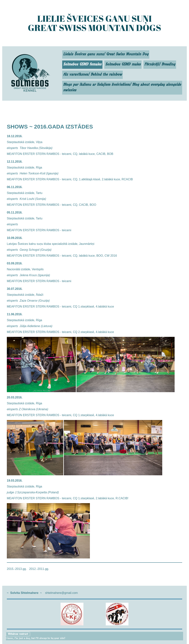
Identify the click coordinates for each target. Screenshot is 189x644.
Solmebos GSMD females (82, 64)
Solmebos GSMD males (123, 64)
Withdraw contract (18, 634)
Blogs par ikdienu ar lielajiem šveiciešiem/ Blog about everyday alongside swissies (122, 87)
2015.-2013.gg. (17, 569)
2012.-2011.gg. (39, 569)
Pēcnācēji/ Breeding (160, 64)
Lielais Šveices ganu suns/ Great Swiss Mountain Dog (106, 54)
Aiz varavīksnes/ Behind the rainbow (92, 74)
